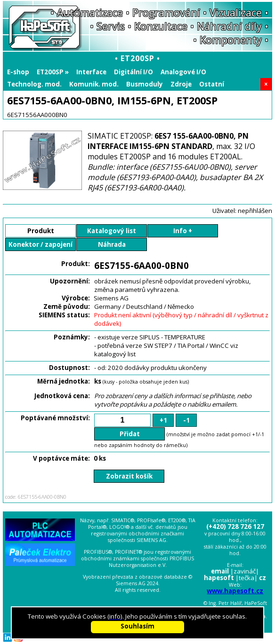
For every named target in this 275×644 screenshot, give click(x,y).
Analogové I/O (183, 72)
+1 (163, 420)
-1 (186, 420)
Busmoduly (145, 84)
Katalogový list (112, 231)
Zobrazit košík (129, 476)
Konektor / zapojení (40, 244)
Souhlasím (137, 626)
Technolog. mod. (34, 84)
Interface (91, 72)
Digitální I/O (133, 72)
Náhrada (112, 244)
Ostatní (212, 84)
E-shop (18, 72)
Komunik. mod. (94, 84)
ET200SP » (53, 72)
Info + (183, 231)
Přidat (130, 434)
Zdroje (181, 84)
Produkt (41, 231)
